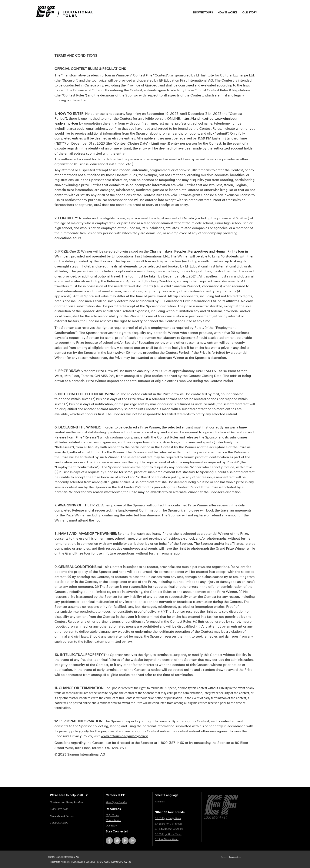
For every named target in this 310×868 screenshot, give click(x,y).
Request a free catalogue (208, 6)
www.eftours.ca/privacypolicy (124, 736)
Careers (224, 857)
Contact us (238, 6)
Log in (254, 6)
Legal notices (235, 857)
